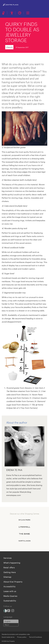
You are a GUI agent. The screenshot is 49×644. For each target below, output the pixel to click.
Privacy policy (22, 637)
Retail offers (9, 567)
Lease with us (10, 591)
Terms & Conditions (35, 637)
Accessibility (9, 586)
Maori (7, 625)
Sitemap (7, 577)
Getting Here (10, 572)
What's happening (12, 563)
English (8, 621)
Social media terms (8, 637)
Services (8, 558)
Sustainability (10, 600)
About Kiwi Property (13, 582)
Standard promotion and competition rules (16, 634)
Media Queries (10, 596)
